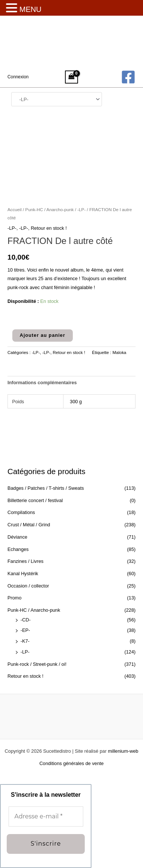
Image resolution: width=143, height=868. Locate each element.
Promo (15, 598)
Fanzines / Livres (25, 561)
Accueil (15, 209)
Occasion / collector (28, 586)
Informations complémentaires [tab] (42, 383)
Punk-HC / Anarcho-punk (34, 610)
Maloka (119, 352)
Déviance (17, 537)
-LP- (25, 652)
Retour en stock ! (25, 676)
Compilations (21, 512)
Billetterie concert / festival (35, 500)
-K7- (25, 641)
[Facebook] (128, 77)
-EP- (25, 630)
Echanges (18, 549)
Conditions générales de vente (71, 763)
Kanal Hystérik (23, 574)
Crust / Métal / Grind (29, 525)
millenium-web (123, 751)
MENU (30, 9)
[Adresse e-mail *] (46, 817)
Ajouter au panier (43, 335)
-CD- (26, 620)
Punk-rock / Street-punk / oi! (37, 664)
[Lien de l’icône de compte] (18, 77)
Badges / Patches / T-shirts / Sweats (46, 488)
